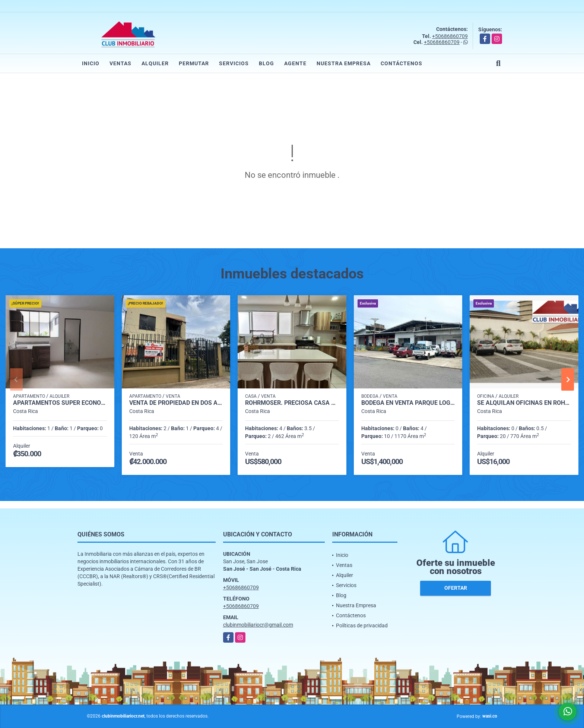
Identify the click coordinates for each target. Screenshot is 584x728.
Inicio (91, 63)
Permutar (194, 63)
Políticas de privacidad (362, 625)
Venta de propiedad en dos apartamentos (176, 403)
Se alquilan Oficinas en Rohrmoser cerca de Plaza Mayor (524, 403)
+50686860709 (450, 36)
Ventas (120, 63)
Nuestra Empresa (344, 63)
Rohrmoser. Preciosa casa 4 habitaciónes (292, 403)
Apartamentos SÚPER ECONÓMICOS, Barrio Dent (60, 403)
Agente (295, 63)
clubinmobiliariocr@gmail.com (258, 625)
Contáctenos (401, 63)
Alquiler (155, 63)
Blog (266, 63)
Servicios (234, 63)
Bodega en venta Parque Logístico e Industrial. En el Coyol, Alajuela (408, 403)
